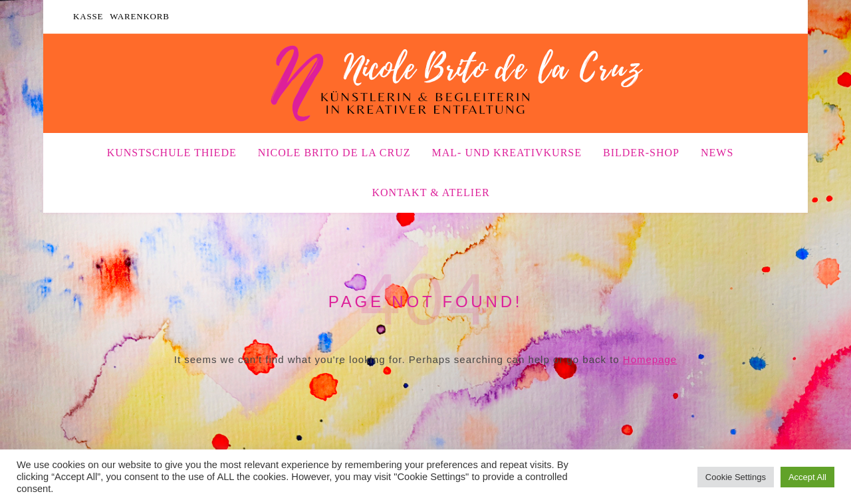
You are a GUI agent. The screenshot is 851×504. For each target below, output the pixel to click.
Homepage (650, 359)
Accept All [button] (807, 477)
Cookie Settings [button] (736, 477)
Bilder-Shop (641, 153)
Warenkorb (140, 16)
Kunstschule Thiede (172, 153)
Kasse (88, 16)
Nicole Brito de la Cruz (334, 153)
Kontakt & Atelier (430, 192)
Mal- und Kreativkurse (507, 153)
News (717, 153)
